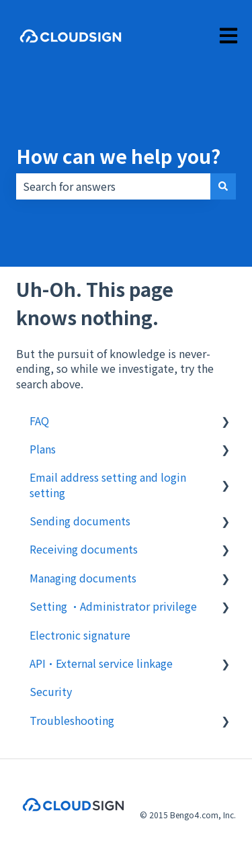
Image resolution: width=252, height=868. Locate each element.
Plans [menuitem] (43, 449)
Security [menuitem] (51, 691)
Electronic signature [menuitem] (80, 635)
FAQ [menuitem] (39, 421)
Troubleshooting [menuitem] (72, 720)
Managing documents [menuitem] (83, 578)
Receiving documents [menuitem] (84, 549)
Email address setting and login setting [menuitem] (108, 484)
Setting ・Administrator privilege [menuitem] (113, 606)
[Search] (223, 186)
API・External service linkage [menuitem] (101, 663)
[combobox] (113, 186)
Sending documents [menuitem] (80, 521)
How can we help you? (118, 156)
